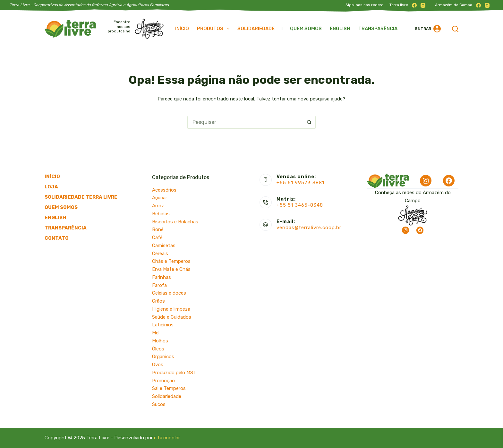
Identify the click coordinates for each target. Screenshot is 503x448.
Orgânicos (163, 357)
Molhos (160, 341)
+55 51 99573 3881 (300, 183)
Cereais (160, 254)
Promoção (163, 381)
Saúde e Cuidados (172, 317)
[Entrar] (428, 29)
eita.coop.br (167, 438)
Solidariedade (256, 29)
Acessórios (164, 190)
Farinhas (162, 277)
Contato (57, 238)
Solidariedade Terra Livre (81, 197)
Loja (51, 187)
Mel (156, 333)
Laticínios (163, 325)
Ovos (158, 365)
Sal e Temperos (169, 388)
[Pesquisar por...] (245, 122)
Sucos (159, 404)
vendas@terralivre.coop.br (309, 228)
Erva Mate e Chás (171, 269)
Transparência (378, 29)
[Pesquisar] (455, 29)
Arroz (158, 206)
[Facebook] (414, 5)
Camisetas (164, 246)
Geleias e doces (169, 293)
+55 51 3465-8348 (300, 205)
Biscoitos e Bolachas (175, 222)
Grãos (158, 301)
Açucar (160, 198)
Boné (158, 229)
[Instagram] (423, 5)
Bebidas (161, 214)
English (340, 29)
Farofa (159, 285)
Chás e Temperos (171, 261)
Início (182, 29)
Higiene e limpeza (171, 309)
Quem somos (306, 29)
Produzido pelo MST (174, 373)
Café (157, 237)
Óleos (158, 349)
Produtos (214, 29)
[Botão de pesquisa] (309, 122)
